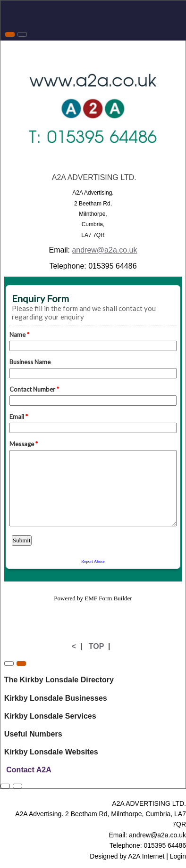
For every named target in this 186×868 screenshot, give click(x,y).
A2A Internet (146, 856)
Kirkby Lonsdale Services (50, 716)
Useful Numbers (33, 734)
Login (178, 856)
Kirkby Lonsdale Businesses (56, 698)
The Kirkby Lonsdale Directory (59, 680)
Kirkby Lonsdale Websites (51, 752)
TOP (96, 646)
